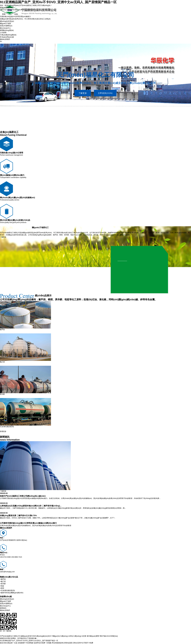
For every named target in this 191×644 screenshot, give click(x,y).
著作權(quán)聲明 (93, 636)
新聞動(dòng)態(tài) (7, 30)
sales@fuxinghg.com (7, 572)
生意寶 (84, 636)
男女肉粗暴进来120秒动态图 (62, 643)
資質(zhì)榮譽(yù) (6, 26)
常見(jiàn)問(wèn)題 (7, 37)
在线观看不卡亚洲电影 (26, 643)
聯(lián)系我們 (5, 39)
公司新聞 (3, 33)
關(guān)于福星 (5, 23)
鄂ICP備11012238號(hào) (109, 636)
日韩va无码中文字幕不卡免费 (83, 643)
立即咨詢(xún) (105, 93)
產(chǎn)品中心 (5, 28)
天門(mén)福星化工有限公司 (29, 5)
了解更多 (83, 93)
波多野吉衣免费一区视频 (43, 643)
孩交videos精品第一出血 (9, 643)
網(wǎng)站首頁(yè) (7, 21)
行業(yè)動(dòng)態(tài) (8, 35)
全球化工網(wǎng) (75, 636)
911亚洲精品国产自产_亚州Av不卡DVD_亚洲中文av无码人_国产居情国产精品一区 (58, 2)
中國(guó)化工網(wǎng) (60, 636)
